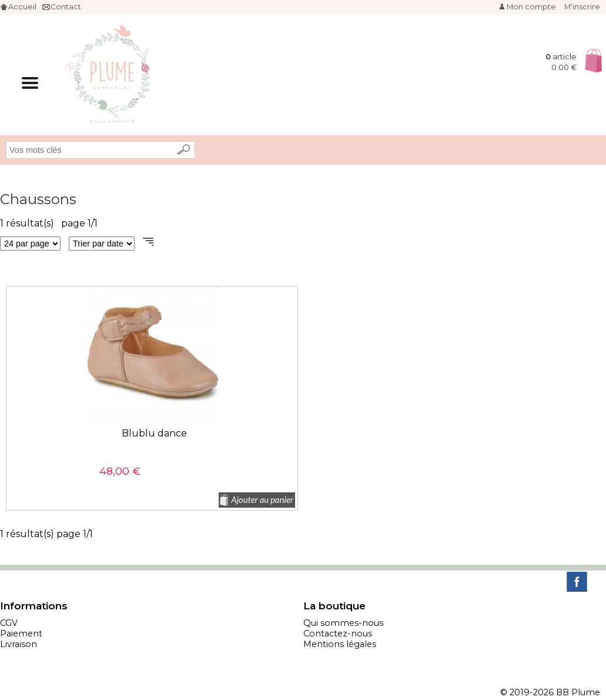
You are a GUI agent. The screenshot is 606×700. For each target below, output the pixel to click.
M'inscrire (582, 7)
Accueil (22, 7)
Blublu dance (154, 433)
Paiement (21, 634)
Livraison (19, 644)
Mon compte (531, 7)
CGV (9, 623)
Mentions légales (340, 644)
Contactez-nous (338, 634)
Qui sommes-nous (343, 623)
